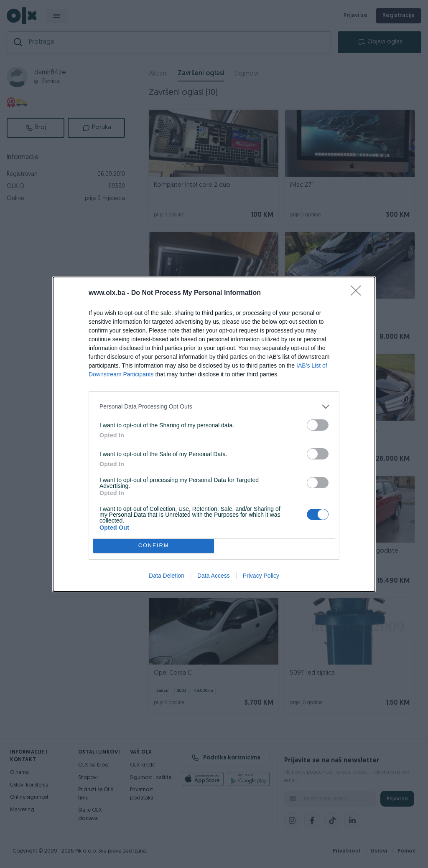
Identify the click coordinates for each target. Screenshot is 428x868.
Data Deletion (167, 576)
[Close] (359, 293)
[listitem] (214, 407)
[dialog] (214, 434)
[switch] (318, 425)
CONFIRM (154, 546)
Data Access (214, 576)
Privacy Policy (261, 576)
